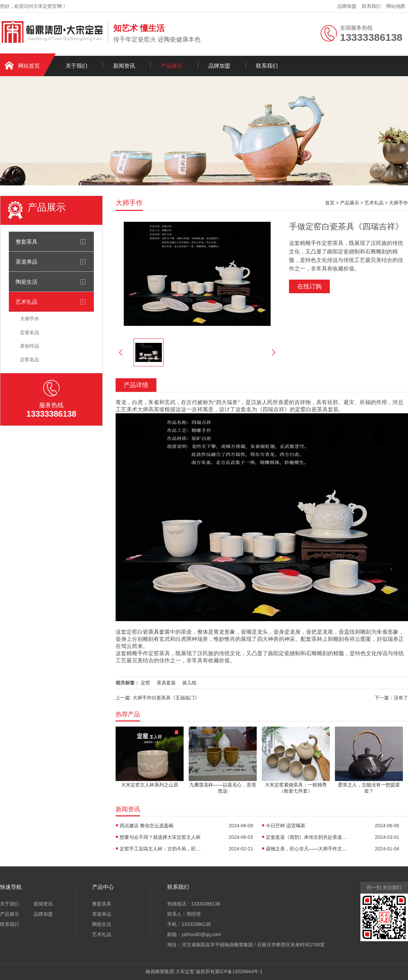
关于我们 (76, 66)
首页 (330, 203)
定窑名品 (30, 360)
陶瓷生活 (27, 282)
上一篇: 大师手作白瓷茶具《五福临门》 (157, 698)
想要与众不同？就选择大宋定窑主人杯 (160, 837)
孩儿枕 (189, 683)
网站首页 (29, 66)
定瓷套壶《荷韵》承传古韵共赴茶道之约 (307, 837)
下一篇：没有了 (391, 698)
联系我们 (371, 6)
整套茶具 (27, 242)
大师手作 (30, 319)
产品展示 (172, 66)
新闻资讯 (124, 66)
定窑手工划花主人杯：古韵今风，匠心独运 (160, 849)
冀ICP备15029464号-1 (239, 971)
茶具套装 (159, 632)
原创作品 (30, 346)
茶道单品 (27, 262)
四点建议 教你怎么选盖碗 (147, 826)
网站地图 (396, 6)
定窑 (301, 409)
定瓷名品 (30, 332)
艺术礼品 (27, 302)
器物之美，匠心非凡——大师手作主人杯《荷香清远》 (307, 849)
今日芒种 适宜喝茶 (286, 826)
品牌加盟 (347, 6)
